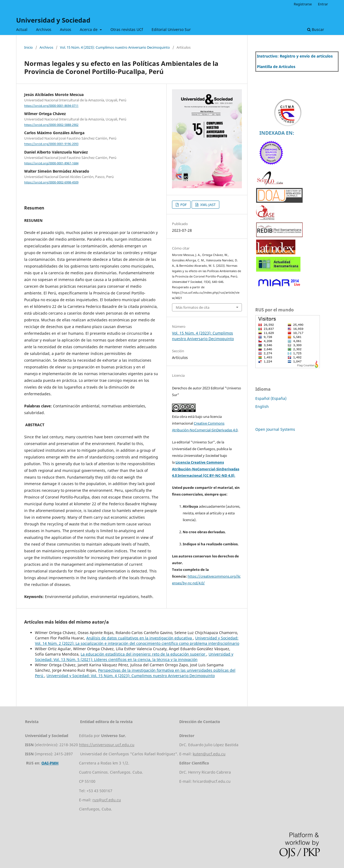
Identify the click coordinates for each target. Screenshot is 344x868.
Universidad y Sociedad (53, 20)
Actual (22, 29)
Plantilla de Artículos (276, 67)
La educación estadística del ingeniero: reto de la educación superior (144, 654)
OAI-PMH (50, 763)
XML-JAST (207, 205)
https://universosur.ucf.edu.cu (107, 745)
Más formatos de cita (193, 307)
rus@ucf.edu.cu (107, 800)
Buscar (316, 29)
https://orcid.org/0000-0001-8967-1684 (51, 163)
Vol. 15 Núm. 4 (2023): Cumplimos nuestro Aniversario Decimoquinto (115, 47)
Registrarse (303, 4)
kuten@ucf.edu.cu (209, 754)
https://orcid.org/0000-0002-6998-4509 (51, 182)
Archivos (44, 29)
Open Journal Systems (275, 429)
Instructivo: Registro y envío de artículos (295, 56)
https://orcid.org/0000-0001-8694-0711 (51, 106)
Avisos (66, 29)
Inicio (28, 47)
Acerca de (89, 29)
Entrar (323, 4)
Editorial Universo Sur (171, 29)
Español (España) (271, 398)
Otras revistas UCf (127, 29)
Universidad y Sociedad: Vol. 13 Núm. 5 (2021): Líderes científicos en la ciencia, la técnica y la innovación (134, 657)
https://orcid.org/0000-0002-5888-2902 (51, 125)
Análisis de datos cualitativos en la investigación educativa (140, 638)
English (262, 406)
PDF (183, 205)
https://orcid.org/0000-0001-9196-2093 (51, 144)
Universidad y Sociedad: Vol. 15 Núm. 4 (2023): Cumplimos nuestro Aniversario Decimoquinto (131, 676)
